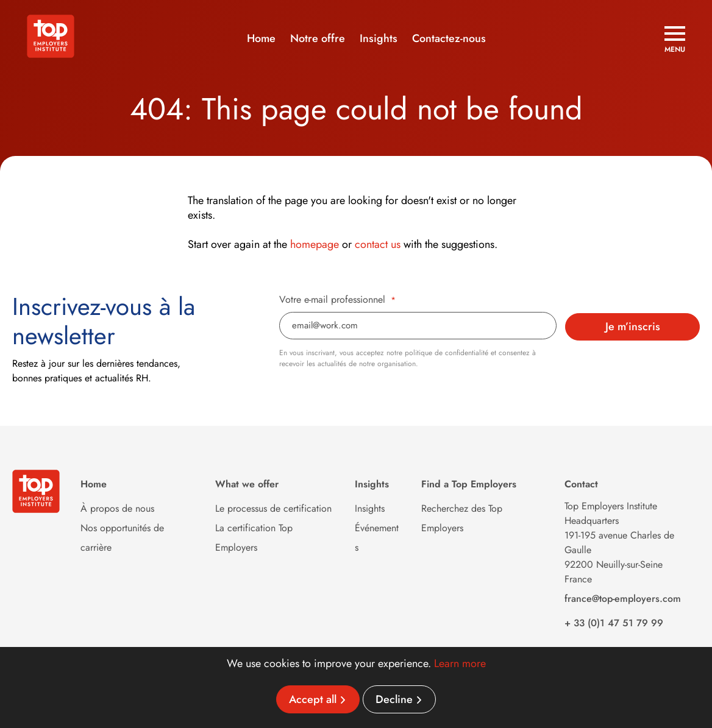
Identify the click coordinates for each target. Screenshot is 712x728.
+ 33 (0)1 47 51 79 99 (614, 623)
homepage (315, 244)
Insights (379, 38)
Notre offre (318, 38)
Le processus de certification (273, 508)
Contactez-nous (449, 38)
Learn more (460, 663)
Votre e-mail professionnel (338, 300)
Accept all (313, 699)
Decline (394, 699)
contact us (378, 244)
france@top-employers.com (623, 599)
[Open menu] (675, 40)
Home (261, 38)
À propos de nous (117, 508)
